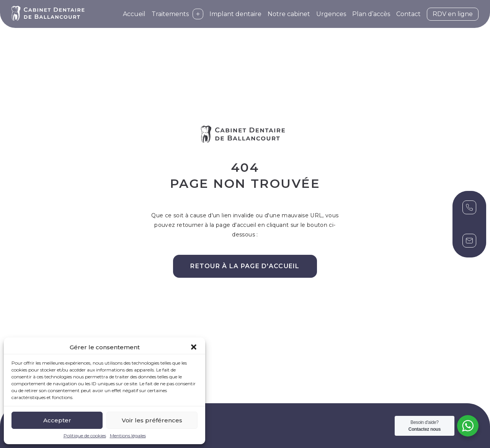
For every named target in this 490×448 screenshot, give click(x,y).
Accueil (134, 14)
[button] (194, 347)
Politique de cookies (85, 436)
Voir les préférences (152, 420)
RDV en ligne (453, 14)
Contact (408, 14)
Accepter (57, 420)
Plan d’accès (371, 14)
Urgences (331, 14)
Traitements (177, 14)
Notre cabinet (289, 14)
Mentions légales (128, 436)
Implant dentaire (235, 14)
